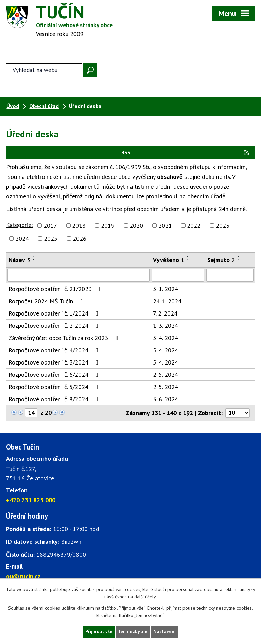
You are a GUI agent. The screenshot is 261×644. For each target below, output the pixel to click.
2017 (50, 226)
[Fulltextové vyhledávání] (44, 71)
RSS (186, 153)
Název (19, 261)
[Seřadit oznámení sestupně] (34, 260)
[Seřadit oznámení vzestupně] (34, 257)
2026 (80, 239)
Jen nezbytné (133, 631)
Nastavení (165, 631)
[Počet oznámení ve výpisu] (238, 414)
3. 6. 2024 (166, 400)
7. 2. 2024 (165, 314)
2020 (136, 226)
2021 (165, 226)
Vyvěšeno (169, 261)
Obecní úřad (44, 107)
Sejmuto (221, 261)
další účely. (145, 597)
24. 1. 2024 (167, 302)
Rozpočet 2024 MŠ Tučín (47, 302)
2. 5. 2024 (166, 375)
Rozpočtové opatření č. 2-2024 (55, 326)
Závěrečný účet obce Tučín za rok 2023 (65, 338)
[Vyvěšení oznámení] (178, 276)
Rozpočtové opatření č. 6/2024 (55, 375)
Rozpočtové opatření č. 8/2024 (55, 400)
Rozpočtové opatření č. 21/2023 (56, 290)
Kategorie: (19, 226)
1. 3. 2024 (166, 326)
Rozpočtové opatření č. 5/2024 (55, 387)
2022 (194, 226)
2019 (108, 226)
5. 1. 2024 (166, 290)
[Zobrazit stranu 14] (31, 413)
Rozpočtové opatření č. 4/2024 (55, 351)
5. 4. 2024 (166, 338)
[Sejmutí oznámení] (230, 276)
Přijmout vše (98, 631)
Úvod (13, 107)
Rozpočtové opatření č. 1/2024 (55, 314)
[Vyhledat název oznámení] (79, 276)
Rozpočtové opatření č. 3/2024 (55, 363)
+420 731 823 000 (31, 501)
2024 (22, 239)
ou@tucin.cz (23, 577)
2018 (79, 226)
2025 (51, 239)
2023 (223, 226)
